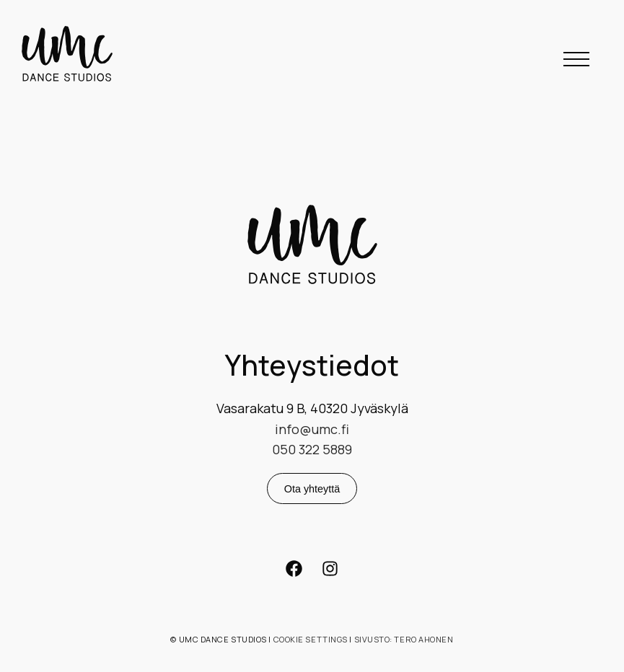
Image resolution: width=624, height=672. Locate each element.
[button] (576, 58)
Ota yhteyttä (312, 489)
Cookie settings (311, 639)
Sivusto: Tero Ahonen (404, 639)
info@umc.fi (312, 429)
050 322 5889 (312, 449)
